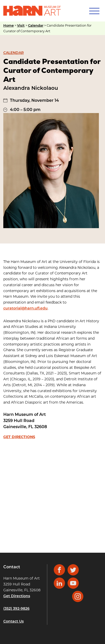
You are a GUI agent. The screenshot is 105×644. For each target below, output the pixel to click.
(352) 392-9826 (16, 609)
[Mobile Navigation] (94, 11)
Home (9, 26)
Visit (21, 26)
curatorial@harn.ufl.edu (25, 309)
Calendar (36, 26)
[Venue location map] (53, 491)
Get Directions (19, 437)
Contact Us (14, 622)
